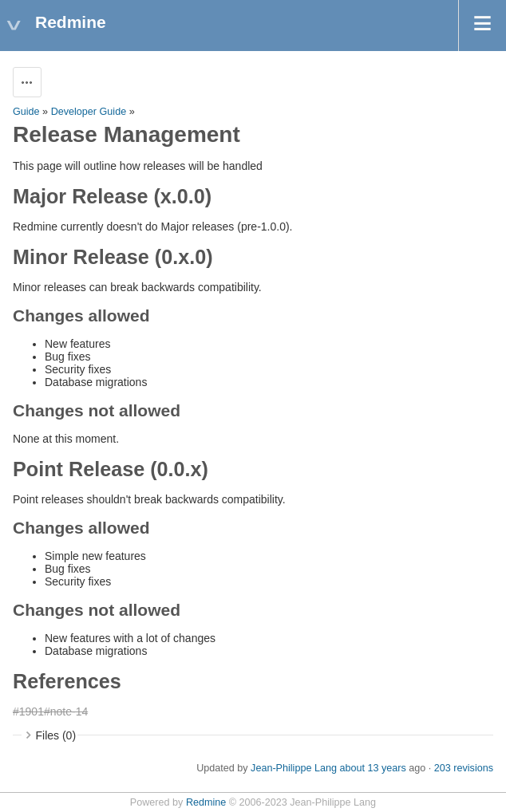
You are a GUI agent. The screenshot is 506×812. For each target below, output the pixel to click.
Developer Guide (89, 112)
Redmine (206, 802)
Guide (26, 112)
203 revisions (464, 768)
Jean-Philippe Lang (294, 768)
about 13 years (372, 768)
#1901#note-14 (50, 711)
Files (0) (56, 735)
